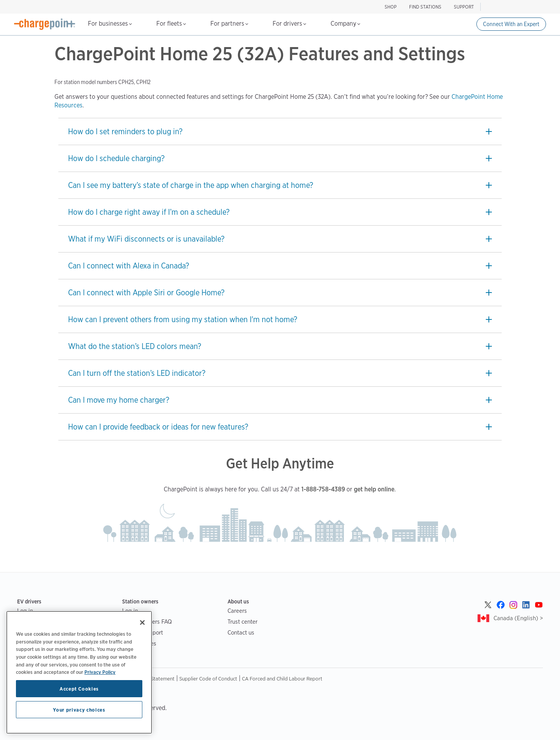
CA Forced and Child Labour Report (282, 679)
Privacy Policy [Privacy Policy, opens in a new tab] (100, 672)
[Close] (142, 623)
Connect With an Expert (511, 24)
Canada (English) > (518, 618)
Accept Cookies (79, 689)
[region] (79, 672)
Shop (391, 7)
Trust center (242, 622)
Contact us (241, 632)
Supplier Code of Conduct (208, 679)
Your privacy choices (79, 710)
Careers (237, 611)
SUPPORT (464, 7)
